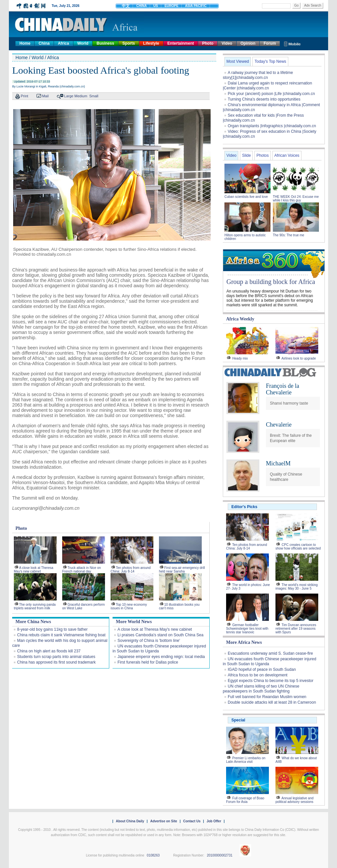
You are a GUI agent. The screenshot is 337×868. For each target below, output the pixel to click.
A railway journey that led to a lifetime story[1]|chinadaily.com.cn (258, 75)
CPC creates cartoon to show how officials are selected (298, 547)
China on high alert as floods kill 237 (49, 651)
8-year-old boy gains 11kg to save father (52, 629)
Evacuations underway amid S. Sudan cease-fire (270, 653)
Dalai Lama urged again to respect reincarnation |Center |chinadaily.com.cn (267, 86)
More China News (33, 622)
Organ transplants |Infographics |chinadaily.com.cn (272, 126)
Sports (129, 43)
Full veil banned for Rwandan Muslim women (267, 697)
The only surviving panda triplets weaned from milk (35, 606)
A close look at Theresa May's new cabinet (34, 570)
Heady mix (240, 358)
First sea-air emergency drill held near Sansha (182, 570)
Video (227, 43)
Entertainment (181, 43)
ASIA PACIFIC (196, 6)
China (44, 43)
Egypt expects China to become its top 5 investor (271, 681)
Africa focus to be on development (258, 675)
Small (94, 96)
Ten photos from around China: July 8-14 (131, 570)
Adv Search (313, 5)
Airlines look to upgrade (299, 358)
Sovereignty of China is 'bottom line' (149, 641)
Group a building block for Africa (271, 282)
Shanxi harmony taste (289, 403)
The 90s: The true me (288, 235)
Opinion (248, 43)
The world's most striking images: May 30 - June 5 (297, 587)
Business (105, 43)
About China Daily (130, 821)
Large (69, 96)
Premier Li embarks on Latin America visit (246, 760)
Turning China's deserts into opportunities (264, 99)
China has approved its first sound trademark (56, 662)
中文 (126, 6)
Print (25, 96)
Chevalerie (279, 425)
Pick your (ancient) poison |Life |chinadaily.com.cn (271, 94)
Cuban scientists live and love (247, 197)
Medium (81, 96)
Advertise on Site (164, 821)
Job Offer (214, 821)
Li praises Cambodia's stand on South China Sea (160, 635)
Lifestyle (151, 43)
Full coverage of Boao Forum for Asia (245, 800)
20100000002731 (220, 855)
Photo (208, 43)
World (83, 43)
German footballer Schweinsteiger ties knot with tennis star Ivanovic (247, 629)
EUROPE (171, 6)
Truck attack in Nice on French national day (81, 570)
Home (25, 43)
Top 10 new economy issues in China (129, 606)
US (156, 6)
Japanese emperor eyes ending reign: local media (161, 657)
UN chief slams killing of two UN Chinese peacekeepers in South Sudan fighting (261, 689)
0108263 (153, 855)
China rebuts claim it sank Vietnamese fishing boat (61, 635)
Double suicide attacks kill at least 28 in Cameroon (272, 702)
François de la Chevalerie (283, 389)
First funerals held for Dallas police (148, 662)
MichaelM (278, 463)
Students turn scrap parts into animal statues (56, 657)
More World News (134, 622)
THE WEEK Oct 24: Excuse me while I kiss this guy (296, 199)
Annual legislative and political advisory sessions (295, 800)
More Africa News (244, 642)
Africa (64, 43)
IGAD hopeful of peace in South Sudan (262, 669)
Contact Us (192, 821)
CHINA (142, 6)
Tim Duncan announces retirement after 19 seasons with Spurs (296, 629)
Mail (45, 96)
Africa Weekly (240, 319)
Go (296, 5)
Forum (270, 43)
